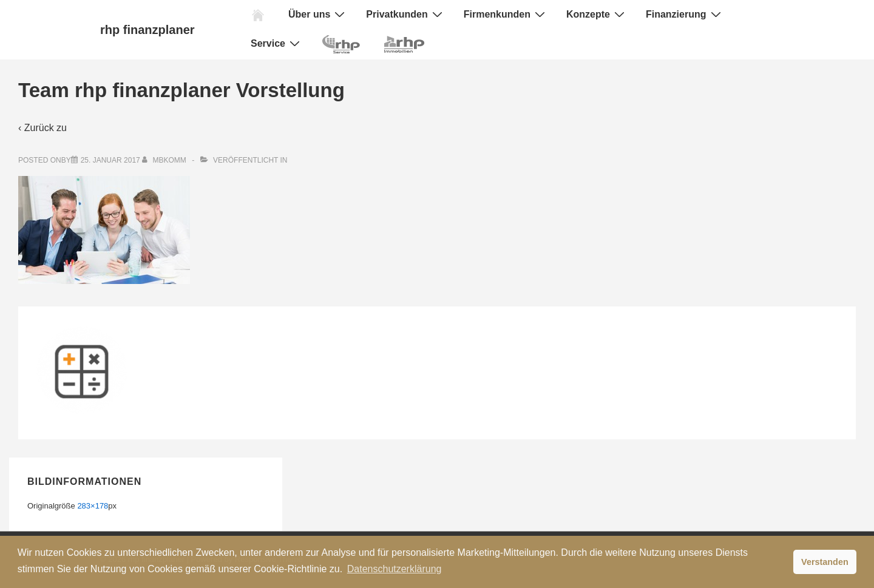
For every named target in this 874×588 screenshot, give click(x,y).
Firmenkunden (506, 14)
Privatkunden (405, 14)
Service (277, 43)
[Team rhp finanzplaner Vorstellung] (110, 160)
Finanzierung (685, 14)
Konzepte (597, 14)
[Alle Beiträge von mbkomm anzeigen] (165, 160)
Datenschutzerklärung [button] (395, 569)
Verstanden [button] (825, 562)
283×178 (93, 506)
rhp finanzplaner (147, 30)
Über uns (318, 14)
